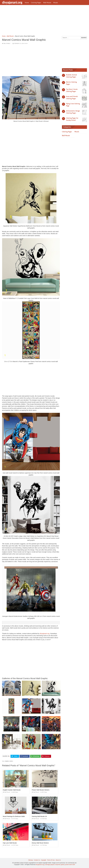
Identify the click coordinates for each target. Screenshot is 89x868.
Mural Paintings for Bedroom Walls (14, 816)
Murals (56, 3)
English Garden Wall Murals (12, 790)
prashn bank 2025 (70, 865)
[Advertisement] (44, 21)
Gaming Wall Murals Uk (39, 816)
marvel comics (9, 761)
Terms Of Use (51, 860)
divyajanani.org (12, 2)
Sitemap (31, 860)
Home (27, 3)
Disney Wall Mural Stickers (40, 843)
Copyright (44, 860)
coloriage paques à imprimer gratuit (55, 865)
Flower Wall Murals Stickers (41, 790)
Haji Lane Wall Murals (10, 843)
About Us (58, 860)
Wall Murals (47, 3)
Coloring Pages (36, 3)
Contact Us (37, 860)
